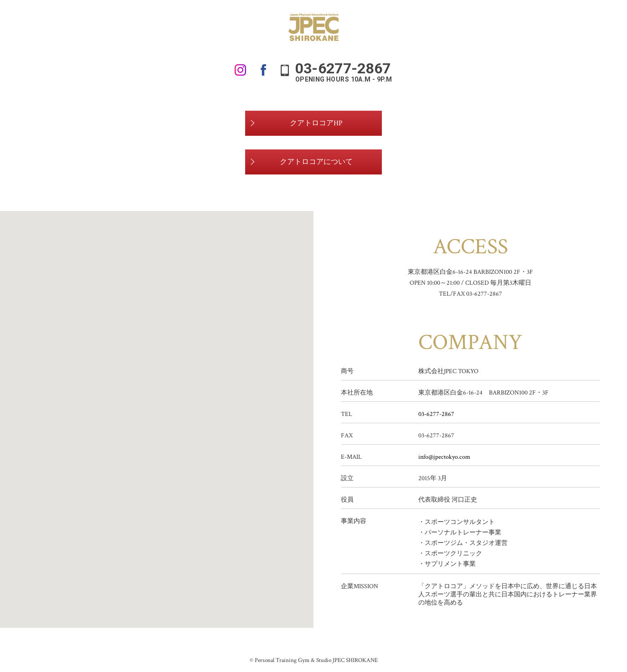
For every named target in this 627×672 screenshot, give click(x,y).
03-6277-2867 (436, 414)
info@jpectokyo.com (444, 457)
